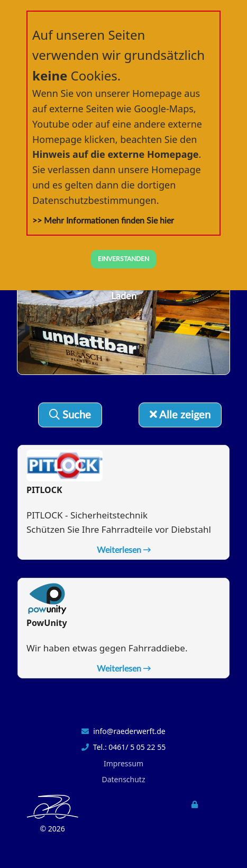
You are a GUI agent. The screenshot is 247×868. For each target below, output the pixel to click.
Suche (70, 415)
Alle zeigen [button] (180, 415)
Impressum (123, 763)
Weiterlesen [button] (124, 550)
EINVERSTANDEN (123, 259)
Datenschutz (123, 779)
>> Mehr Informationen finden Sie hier (103, 221)
